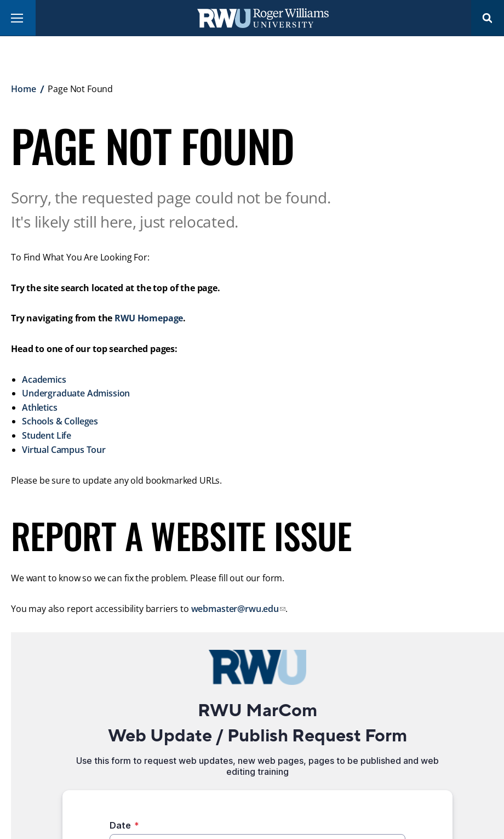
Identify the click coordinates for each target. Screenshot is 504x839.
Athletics (40, 407)
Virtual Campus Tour (64, 450)
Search (488, 18)
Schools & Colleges (60, 421)
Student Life (47, 435)
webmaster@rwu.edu (235, 609)
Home (23, 89)
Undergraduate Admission (76, 393)
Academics (44, 379)
